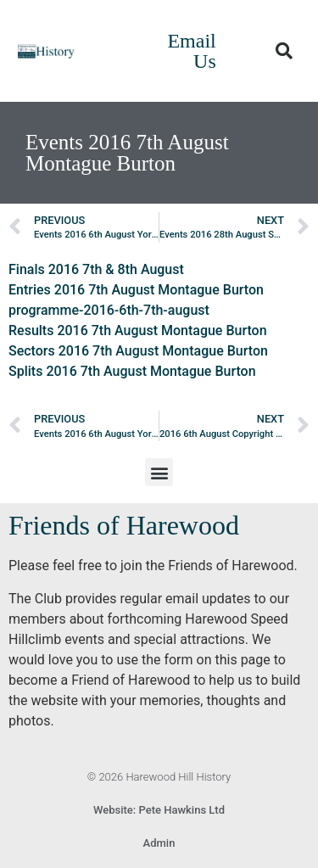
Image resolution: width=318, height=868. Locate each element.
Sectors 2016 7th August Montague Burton (138, 351)
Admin (159, 843)
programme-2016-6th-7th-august (109, 310)
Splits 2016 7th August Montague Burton (132, 371)
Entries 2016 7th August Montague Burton (136, 290)
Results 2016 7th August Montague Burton (138, 330)
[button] (284, 51)
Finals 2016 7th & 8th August (96, 269)
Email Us (191, 51)
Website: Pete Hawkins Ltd (159, 810)
